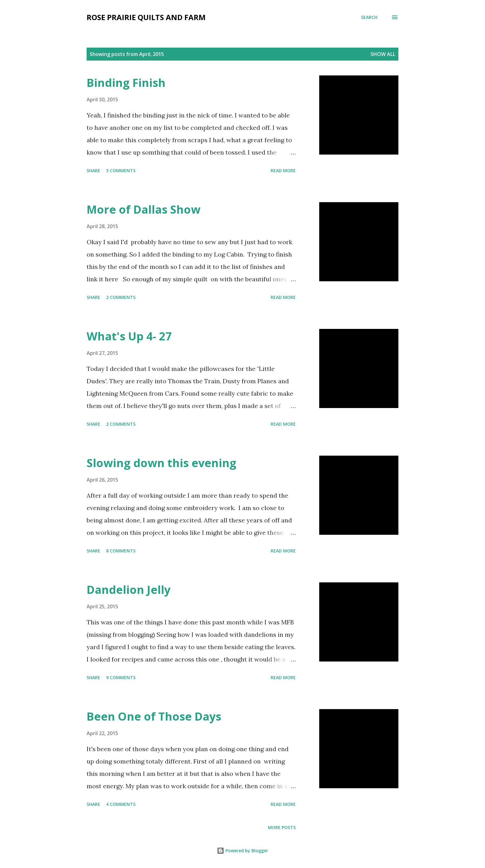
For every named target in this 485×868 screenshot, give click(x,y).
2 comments (121, 297)
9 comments (121, 677)
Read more (283, 170)
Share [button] (93, 170)
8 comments (121, 551)
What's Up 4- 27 (129, 336)
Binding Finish (126, 83)
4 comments (121, 804)
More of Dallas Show (144, 209)
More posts (282, 827)
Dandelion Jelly (129, 590)
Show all (383, 54)
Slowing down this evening (161, 463)
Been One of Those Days (154, 716)
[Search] (369, 17)
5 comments (121, 170)
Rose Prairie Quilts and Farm (146, 17)
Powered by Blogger (242, 851)
